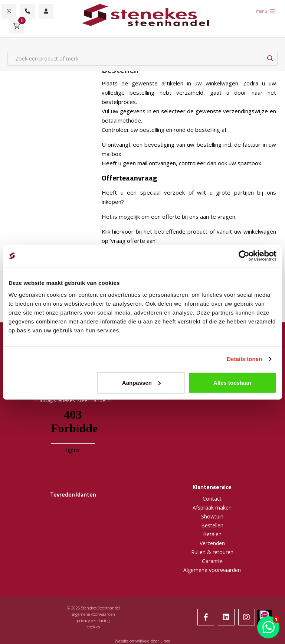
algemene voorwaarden (94, 614)
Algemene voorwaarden (212, 570)
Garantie (212, 561)
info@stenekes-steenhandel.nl (76, 400)
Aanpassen (141, 382)
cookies (93, 627)
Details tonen (244, 359)
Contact (212, 499)
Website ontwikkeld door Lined (142, 641)
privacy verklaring (93, 620)
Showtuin (212, 516)
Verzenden (212, 543)
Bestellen (212, 525)
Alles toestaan (232, 382)
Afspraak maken (212, 508)
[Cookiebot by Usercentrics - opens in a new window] (244, 256)
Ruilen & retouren (212, 552)
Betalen (212, 534)
